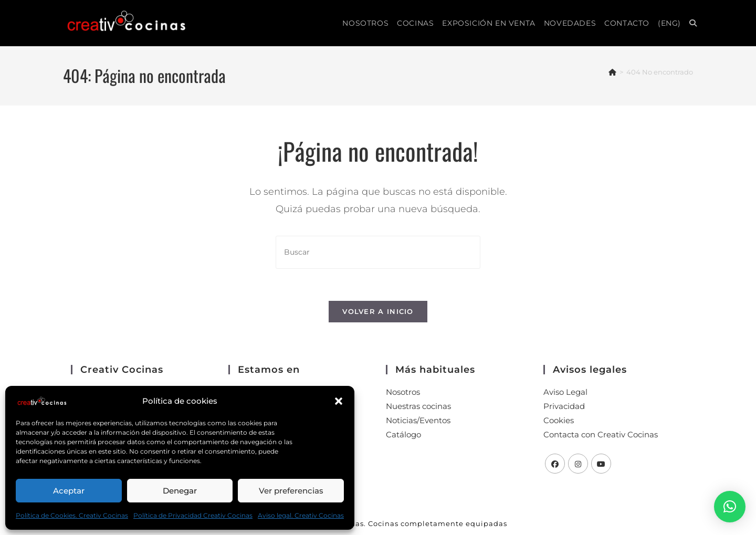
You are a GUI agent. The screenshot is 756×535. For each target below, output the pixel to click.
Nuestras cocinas (418, 406)
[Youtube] (601, 464)
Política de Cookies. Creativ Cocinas (72, 515)
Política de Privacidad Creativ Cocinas (193, 515)
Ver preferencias (291, 491)
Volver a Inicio (378, 311)
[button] (339, 401)
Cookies (559, 420)
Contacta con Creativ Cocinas (601, 434)
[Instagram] (578, 464)
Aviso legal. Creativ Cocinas (301, 515)
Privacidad (564, 406)
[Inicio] (612, 72)
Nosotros (403, 392)
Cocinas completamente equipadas (438, 523)
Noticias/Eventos (418, 420)
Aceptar (69, 491)
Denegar (180, 491)
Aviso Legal (565, 392)
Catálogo (403, 434)
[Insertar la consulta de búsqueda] (378, 252)
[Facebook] (555, 464)
